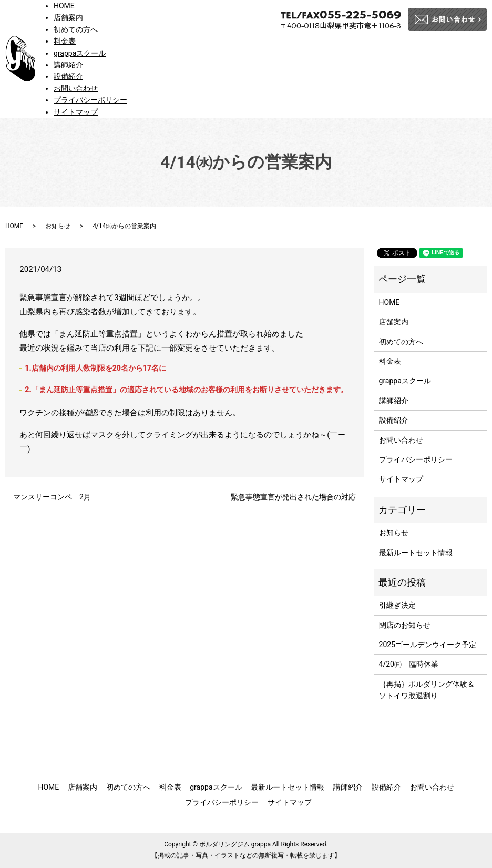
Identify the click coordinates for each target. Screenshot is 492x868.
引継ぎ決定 (397, 605)
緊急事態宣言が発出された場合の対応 (293, 497)
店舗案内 (68, 17)
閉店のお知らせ (405, 625)
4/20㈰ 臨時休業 (409, 664)
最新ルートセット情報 (416, 553)
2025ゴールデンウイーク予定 (428, 645)
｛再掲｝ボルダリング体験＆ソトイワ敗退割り (427, 690)
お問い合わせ (76, 88)
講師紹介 (68, 65)
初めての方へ (76, 29)
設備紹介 (68, 76)
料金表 (65, 41)
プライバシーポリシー (90, 100)
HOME (64, 6)
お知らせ (58, 226)
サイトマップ (76, 112)
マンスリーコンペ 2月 (52, 497)
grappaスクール (80, 53)
